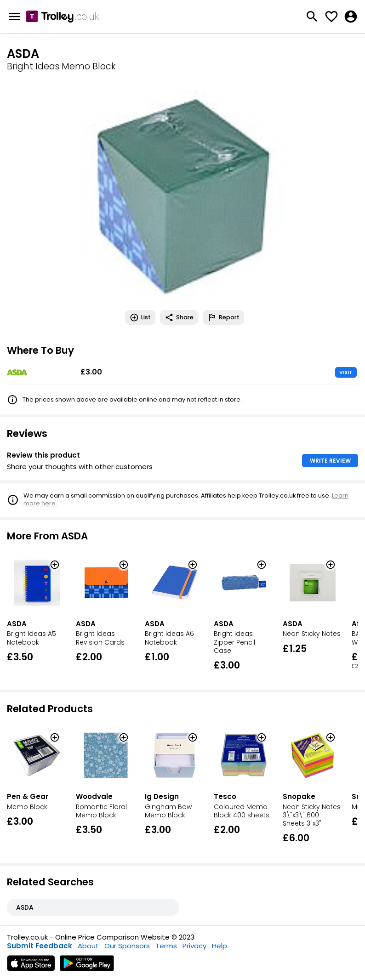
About (88, 946)
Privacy (194, 946)
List (140, 317)
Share (179, 317)
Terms (166, 946)
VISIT (346, 372)
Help (220, 946)
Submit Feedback (40, 946)
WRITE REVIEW (330, 461)
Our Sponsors (127, 946)
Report (223, 317)
